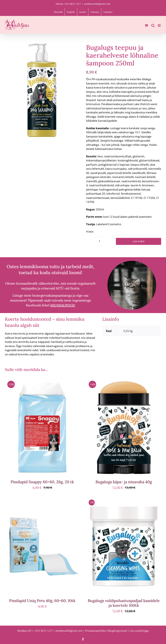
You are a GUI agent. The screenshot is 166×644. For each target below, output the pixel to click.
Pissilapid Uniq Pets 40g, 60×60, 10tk (42, 601)
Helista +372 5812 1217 (68, 4)
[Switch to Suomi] (83, 12)
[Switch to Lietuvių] (95, 12)
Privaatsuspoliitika (95, 631)
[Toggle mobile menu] (159, 25)
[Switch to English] (71, 12)
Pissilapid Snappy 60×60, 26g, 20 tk (42, 482)
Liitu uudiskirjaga (139, 631)
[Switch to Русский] (58, 12)
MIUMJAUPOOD (63, 305)
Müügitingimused (117, 631)
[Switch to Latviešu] (108, 12)
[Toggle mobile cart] (146, 25)
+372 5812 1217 (43, 631)
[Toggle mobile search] (153, 25)
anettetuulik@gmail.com (97, 4)
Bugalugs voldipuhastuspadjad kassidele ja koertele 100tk (124, 603)
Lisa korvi (139, 241)
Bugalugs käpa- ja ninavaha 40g (124, 482)
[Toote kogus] (99, 241)
